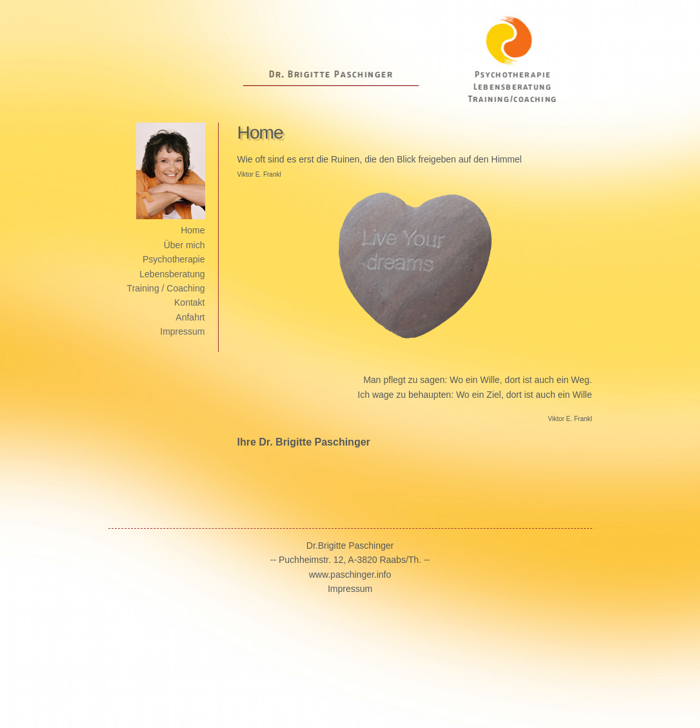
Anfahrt (190, 317)
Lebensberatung (172, 274)
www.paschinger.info (350, 575)
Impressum (182, 331)
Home (193, 230)
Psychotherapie (174, 259)
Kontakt (189, 302)
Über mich (185, 245)
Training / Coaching (166, 288)
